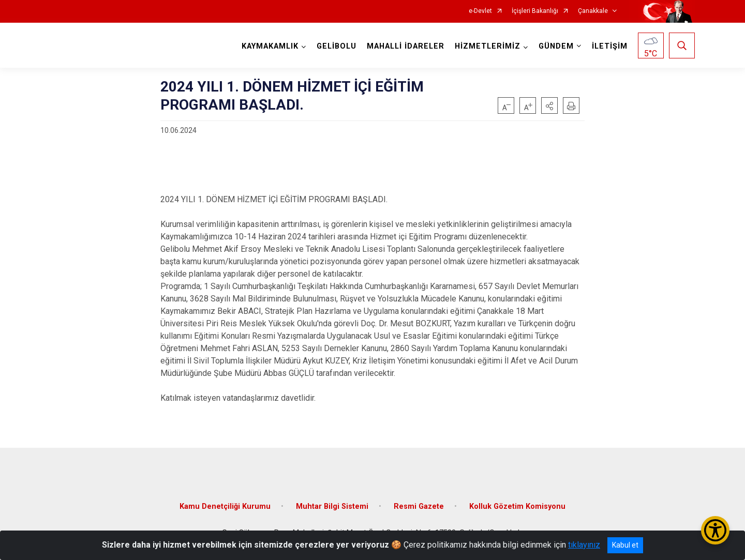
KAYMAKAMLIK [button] (270, 46)
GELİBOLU (337, 46)
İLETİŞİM (610, 46)
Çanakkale (593, 11)
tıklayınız (584, 545)
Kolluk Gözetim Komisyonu (517, 506)
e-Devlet (480, 11)
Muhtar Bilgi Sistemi (332, 506)
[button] (549, 105)
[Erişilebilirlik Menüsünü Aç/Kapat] (715, 530)
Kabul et (625, 545)
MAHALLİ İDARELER (406, 46)
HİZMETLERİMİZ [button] (488, 46)
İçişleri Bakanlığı (535, 11)
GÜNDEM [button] (556, 46)
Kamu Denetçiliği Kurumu (225, 506)
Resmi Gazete (419, 506)
